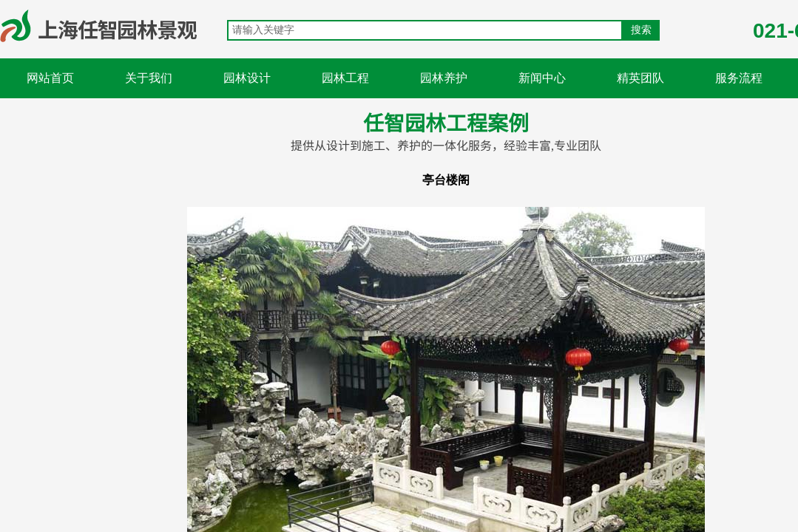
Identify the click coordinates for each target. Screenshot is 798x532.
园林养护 (444, 78)
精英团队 (640, 78)
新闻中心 (542, 78)
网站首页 (50, 78)
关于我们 (149, 78)
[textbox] (425, 30)
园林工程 (345, 78)
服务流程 (739, 78)
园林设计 (247, 78)
